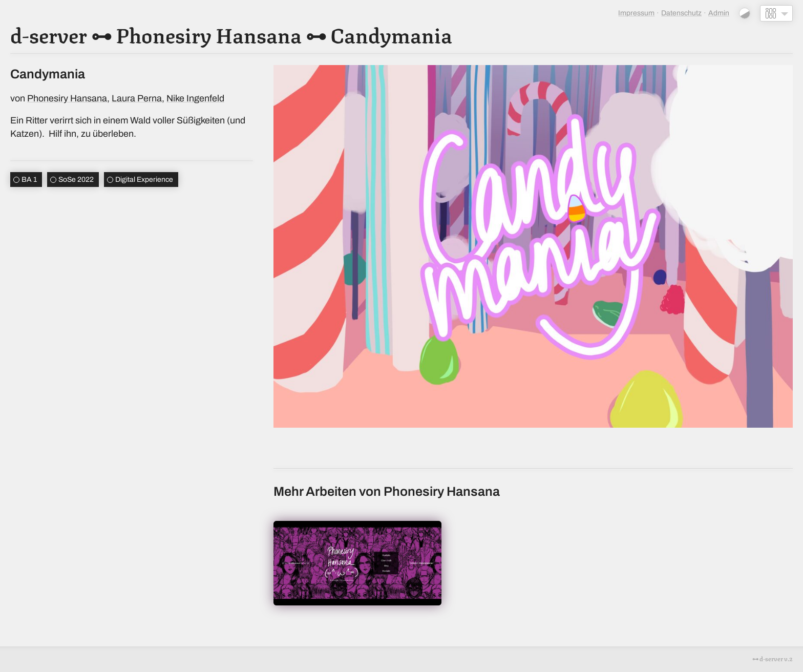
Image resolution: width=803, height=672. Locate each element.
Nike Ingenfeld (195, 98)
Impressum (636, 13)
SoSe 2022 (76, 180)
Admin (719, 13)
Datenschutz (681, 13)
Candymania (391, 34)
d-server (49, 34)
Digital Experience (144, 180)
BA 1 (29, 180)
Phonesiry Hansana (209, 34)
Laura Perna (137, 98)
